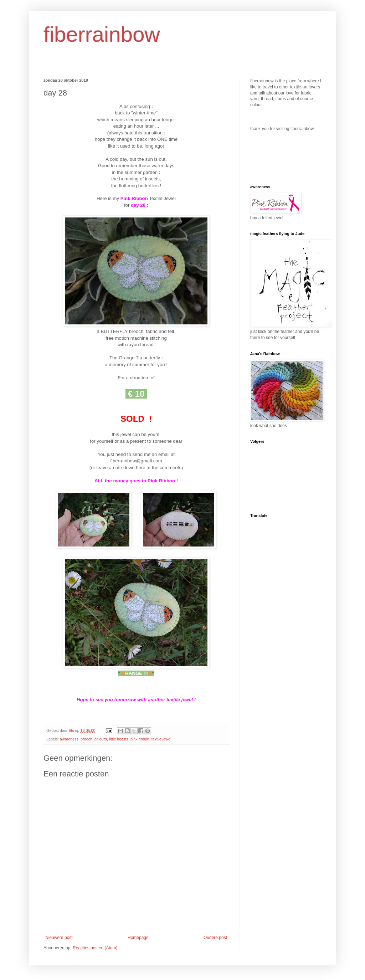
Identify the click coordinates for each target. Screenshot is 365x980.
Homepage (138, 938)
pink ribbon (140, 739)
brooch (86, 739)
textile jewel (161, 739)
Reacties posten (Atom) (95, 948)
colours (101, 739)
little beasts (119, 739)
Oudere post (215, 938)
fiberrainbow (102, 34)
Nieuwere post (59, 938)
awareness (69, 739)
